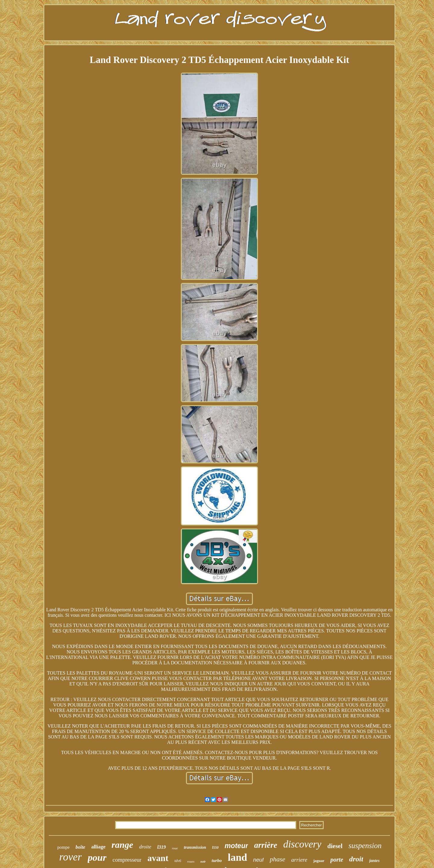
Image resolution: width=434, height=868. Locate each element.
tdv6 (178, 861)
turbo (217, 860)
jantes (374, 861)
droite (145, 847)
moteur (236, 846)
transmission (195, 847)
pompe (63, 847)
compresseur (127, 860)
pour (97, 857)
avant (158, 858)
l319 (162, 847)
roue (175, 848)
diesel (335, 846)
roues (191, 861)
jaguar (319, 861)
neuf (258, 860)
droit (356, 859)
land (237, 857)
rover (71, 857)
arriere (299, 860)
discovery (302, 844)
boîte (80, 847)
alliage (98, 847)
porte (337, 860)
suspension (365, 846)
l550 (215, 848)
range (122, 845)
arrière (266, 845)
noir (203, 862)
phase (277, 859)
